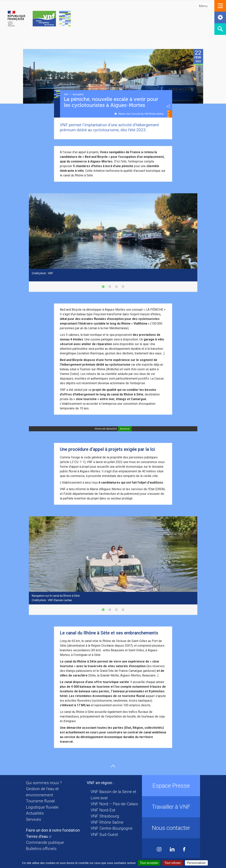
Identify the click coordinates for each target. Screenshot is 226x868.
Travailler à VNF (171, 807)
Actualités (35, 813)
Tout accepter (149, 863)
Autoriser (125, 429)
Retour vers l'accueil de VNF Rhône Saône (141, 114)
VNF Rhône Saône (107, 822)
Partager (168, 106)
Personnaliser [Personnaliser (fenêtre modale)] (196, 863)
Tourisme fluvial (40, 801)
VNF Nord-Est (103, 810)
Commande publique (45, 842)
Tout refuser (173, 863)
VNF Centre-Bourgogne (112, 828)
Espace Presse (171, 786)
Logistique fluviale (42, 807)
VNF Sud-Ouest (104, 834)
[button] (220, 6)
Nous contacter (171, 828)
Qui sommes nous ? (44, 783)
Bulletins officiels (41, 849)
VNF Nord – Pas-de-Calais (114, 804)
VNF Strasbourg (105, 816)
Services (34, 819)
